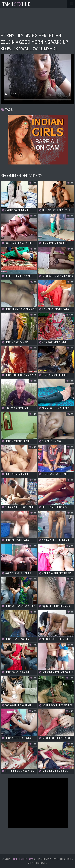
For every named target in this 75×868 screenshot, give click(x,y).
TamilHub (16, 4)
